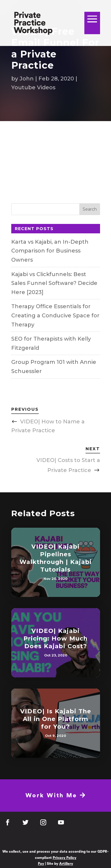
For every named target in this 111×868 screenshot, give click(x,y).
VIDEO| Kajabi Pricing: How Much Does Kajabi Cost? (55, 638)
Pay (41, 864)
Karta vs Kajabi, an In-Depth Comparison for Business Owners (50, 251)
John (27, 79)
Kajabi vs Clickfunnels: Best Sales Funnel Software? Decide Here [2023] (54, 283)
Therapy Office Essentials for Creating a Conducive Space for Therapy (55, 315)
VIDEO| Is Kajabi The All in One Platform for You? (56, 719)
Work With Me (56, 795)
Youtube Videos (33, 88)
